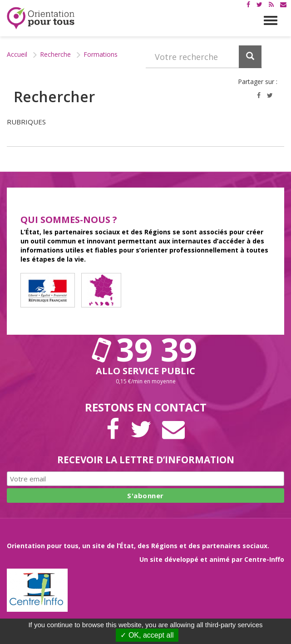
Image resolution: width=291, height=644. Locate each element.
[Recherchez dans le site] (204, 57)
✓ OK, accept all (147, 635)
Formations (101, 54)
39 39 (146, 349)
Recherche (55, 54)
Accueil (17, 54)
